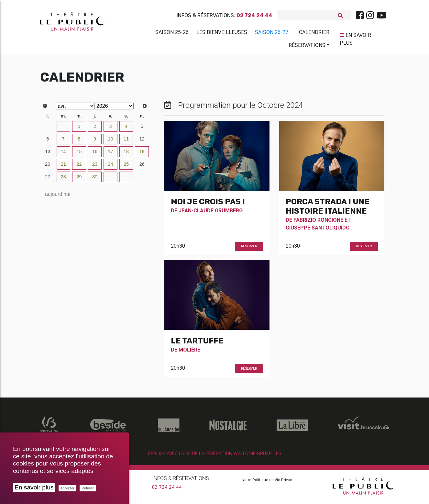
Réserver (249, 249)
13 (48, 154)
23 (95, 167)
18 (126, 154)
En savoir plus (34, 487)
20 (48, 167)
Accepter (67, 488)
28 (63, 179)
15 (79, 154)
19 (142, 154)
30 (48, 129)
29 (79, 179)
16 (95, 154)
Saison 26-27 (272, 33)
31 (63, 129)
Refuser (88, 488)
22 (79, 167)
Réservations (307, 46)
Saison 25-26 (172, 33)
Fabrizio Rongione (318, 222)
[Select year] (114, 109)
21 (63, 167)
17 (111, 154)
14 (63, 154)
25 (126, 167)
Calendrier (314, 33)
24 (111, 167)
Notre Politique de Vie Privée (267, 482)
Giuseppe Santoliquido (318, 230)
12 (142, 141)
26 (142, 167)
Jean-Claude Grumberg (211, 213)
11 (126, 141)
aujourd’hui (58, 197)
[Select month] (75, 109)
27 (48, 179)
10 (111, 141)
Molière (189, 352)
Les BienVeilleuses (222, 33)
